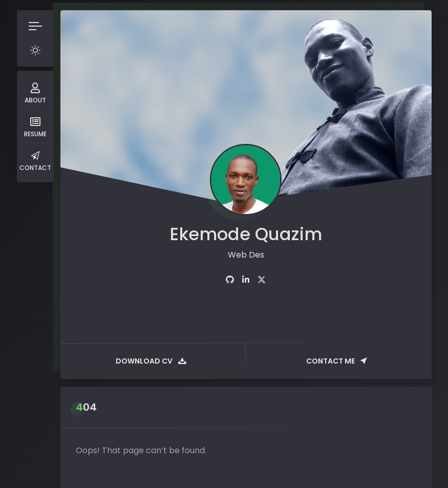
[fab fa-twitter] (262, 280)
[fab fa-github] (230, 280)
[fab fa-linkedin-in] (246, 280)
